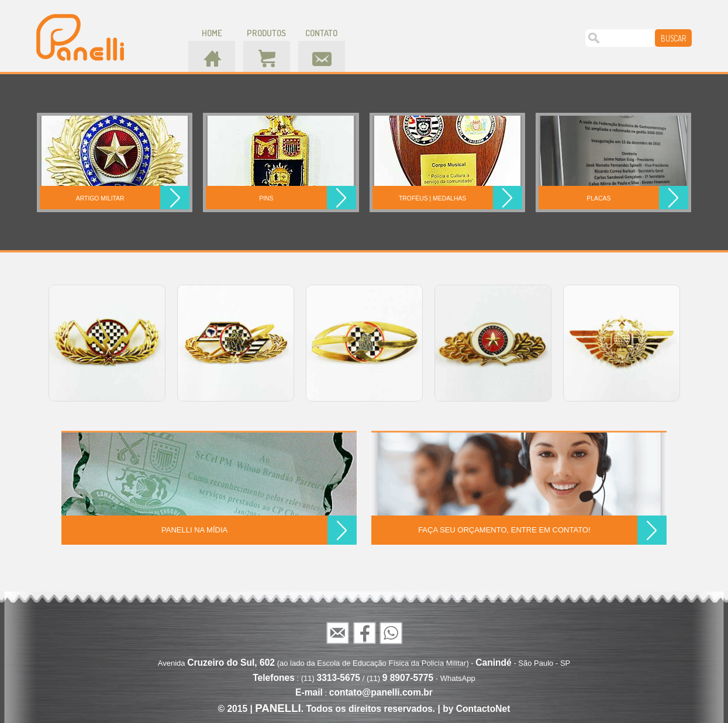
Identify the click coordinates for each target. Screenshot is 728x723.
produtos (266, 33)
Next (692, 343)
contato (321, 33)
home (212, 33)
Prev (37, 343)
